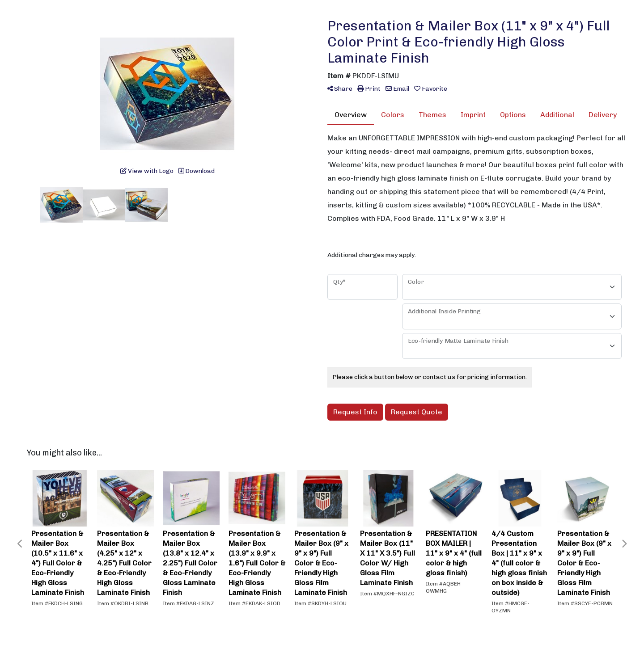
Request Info (355, 412)
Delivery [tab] (603, 115)
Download (197, 171)
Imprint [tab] (473, 115)
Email (397, 89)
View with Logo (147, 171)
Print (369, 89)
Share (340, 89)
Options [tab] (513, 115)
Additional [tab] (557, 115)
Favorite (431, 89)
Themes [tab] (432, 115)
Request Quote (417, 412)
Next (624, 544)
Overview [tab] (351, 115)
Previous (20, 544)
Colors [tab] (393, 115)
